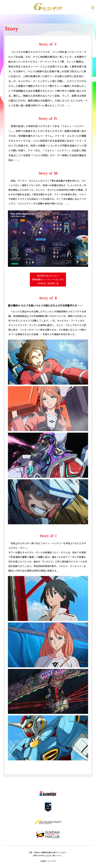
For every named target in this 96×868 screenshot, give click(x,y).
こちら (47, 855)
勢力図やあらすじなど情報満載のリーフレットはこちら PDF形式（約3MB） (48, 279)
